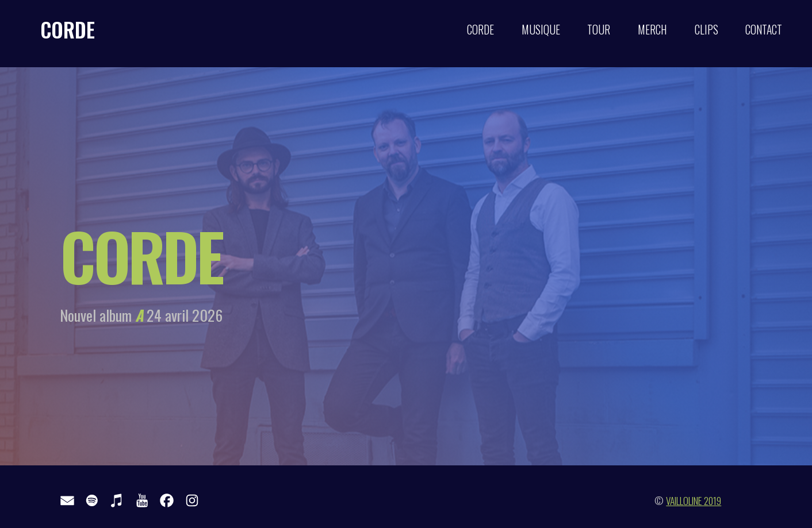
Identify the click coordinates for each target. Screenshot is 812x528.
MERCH (652, 30)
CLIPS (706, 30)
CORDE (68, 30)
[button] (67, 500)
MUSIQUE (541, 30)
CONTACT (764, 30)
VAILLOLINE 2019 (694, 500)
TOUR (599, 30)
